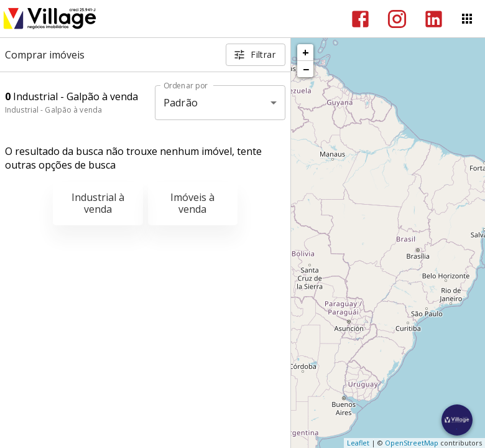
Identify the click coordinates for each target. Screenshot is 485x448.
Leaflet (358, 443)
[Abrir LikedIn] (434, 19)
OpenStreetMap (412, 443)
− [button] (306, 69)
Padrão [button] (181, 103)
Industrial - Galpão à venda (53, 110)
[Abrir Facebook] (360, 19)
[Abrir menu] (467, 19)
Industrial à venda (98, 203)
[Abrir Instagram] (397, 19)
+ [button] (306, 52)
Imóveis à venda (192, 203)
